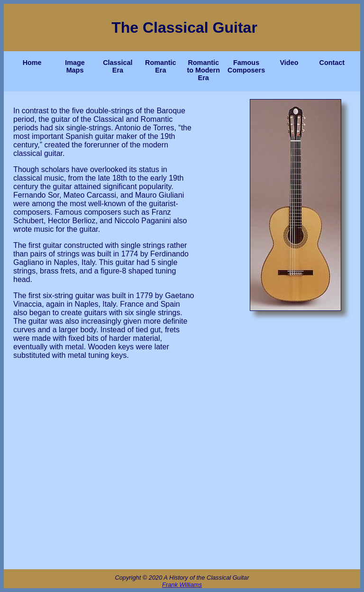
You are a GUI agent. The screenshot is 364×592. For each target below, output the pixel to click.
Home (32, 63)
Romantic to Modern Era (203, 70)
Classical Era (118, 66)
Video (289, 63)
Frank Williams (182, 585)
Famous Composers (246, 66)
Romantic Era (161, 66)
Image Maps (75, 66)
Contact (332, 63)
